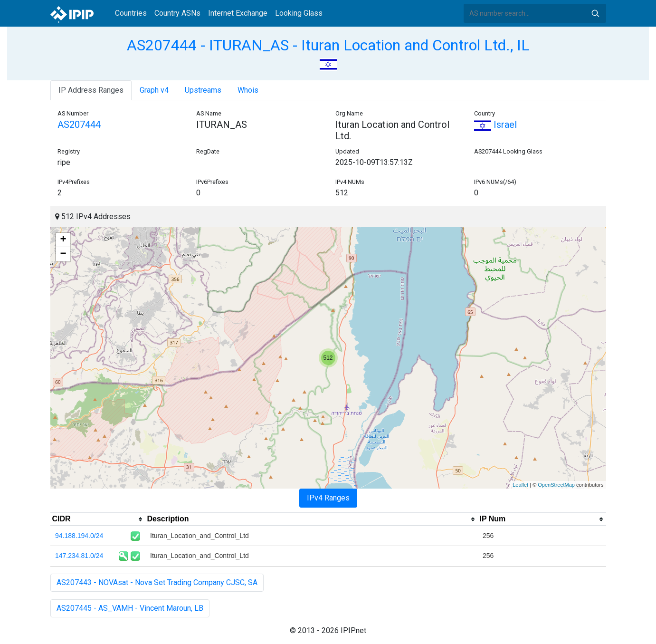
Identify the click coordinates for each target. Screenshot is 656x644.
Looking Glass (299, 13)
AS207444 (79, 125)
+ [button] (63, 240)
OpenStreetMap (556, 485)
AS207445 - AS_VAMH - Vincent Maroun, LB (130, 608)
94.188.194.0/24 (79, 536)
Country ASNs (177, 13)
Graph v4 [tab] (154, 90)
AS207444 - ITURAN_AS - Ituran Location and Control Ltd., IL (328, 45)
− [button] (63, 254)
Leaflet (520, 485)
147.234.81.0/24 (79, 556)
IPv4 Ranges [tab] (328, 498)
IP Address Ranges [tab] (91, 90)
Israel (495, 125)
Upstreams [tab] (203, 90)
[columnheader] (98, 519)
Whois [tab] (248, 90)
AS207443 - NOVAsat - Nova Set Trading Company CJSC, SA (157, 582)
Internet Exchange (238, 13)
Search (595, 13)
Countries (131, 13)
